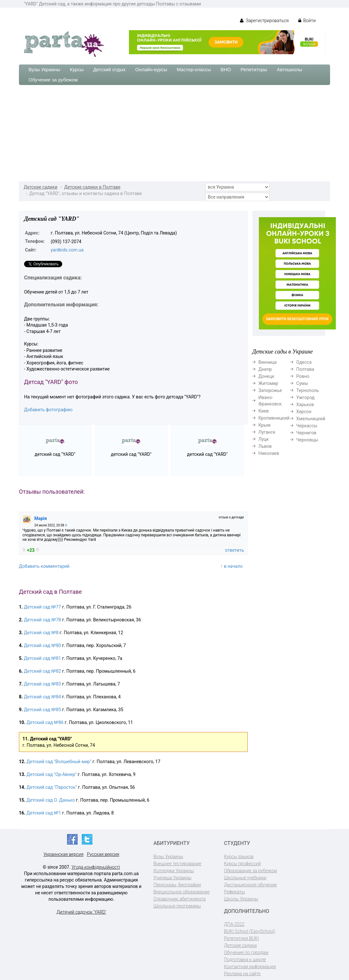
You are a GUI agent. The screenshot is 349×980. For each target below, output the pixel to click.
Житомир (268, 383)
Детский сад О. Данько (51, 800)
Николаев (269, 453)
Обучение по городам (246, 952)
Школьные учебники (245, 878)
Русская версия (103, 854)
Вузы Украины (44, 69)
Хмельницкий (311, 419)
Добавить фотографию (48, 410)
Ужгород (306, 397)
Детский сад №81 (43, 658)
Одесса (304, 362)
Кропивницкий (274, 418)
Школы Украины (241, 899)
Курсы (77, 69)
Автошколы (289, 69)
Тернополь (308, 390)
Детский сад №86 (45, 722)
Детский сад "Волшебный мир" (59, 762)
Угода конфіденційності (96, 867)
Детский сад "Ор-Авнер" (52, 774)
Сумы (302, 383)
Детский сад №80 (43, 645)
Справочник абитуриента (179, 899)
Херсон (304, 412)
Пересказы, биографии (177, 885)
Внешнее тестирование (177, 864)
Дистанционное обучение (250, 885)
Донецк (267, 376)
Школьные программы (177, 906)
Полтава (305, 369)
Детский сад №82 (43, 671)
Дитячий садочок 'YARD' (81, 912)
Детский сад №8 (41, 633)
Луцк (264, 439)
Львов (265, 446)
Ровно (303, 376)
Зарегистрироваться (264, 21)
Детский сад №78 (43, 620)
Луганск (267, 432)
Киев (264, 411)
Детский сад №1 (44, 813)
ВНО (226, 69)
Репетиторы (254, 69)
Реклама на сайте (242, 974)
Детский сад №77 (43, 607)
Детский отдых (109, 69)
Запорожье (270, 390)
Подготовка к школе (245, 959)
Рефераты (234, 892)
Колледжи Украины (174, 871)
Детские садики (41, 187)
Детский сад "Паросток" (52, 787)
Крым (265, 425)
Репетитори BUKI (241, 938)
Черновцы (307, 440)
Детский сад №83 (43, 684)
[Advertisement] (174, 133)
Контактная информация (250, 967)
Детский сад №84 (43, 697)
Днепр (265, 369)
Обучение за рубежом (53, 80)
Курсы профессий (242, 864)
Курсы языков (239, 856)
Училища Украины (172, 878)
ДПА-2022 (234, 924)
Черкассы (307, 426)
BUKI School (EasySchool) (249, 931)
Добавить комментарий (44, 566)
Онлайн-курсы (151, 69)
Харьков (305, 405)
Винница (268, 362)
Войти (307, 21)
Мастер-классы (194, 69)
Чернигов (306, 433)
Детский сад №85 (43, 710)
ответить (234, 550)
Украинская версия (63, 854)
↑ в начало (232, 566)
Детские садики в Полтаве (92, 187)
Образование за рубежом (250, 871)
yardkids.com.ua (67, 250)
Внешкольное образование (181, 892)
